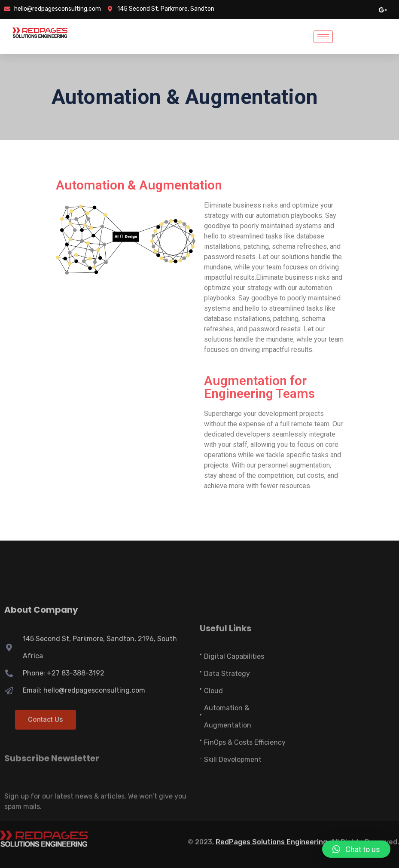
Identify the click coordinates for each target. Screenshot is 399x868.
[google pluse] (383, 9)
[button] (356, 849)
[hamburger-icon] (323, 37)
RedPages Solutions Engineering (271, 838)
